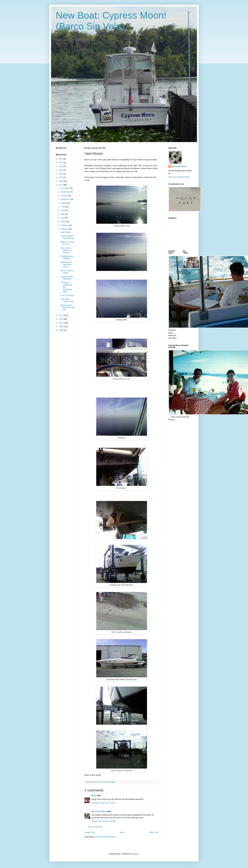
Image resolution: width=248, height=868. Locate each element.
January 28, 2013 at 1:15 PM (104, 803)
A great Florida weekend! (67, 278)
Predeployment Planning (67, 257)
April (63, 218)
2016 (61, 174)
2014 (61, 181)
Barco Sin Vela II (99, 811)
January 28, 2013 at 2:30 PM (104, 821)
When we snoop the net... (67, 243)
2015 (61, 177)
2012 (61, 315)
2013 (61, 185)
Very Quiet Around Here (67, 300)
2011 (61, 319)
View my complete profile (179, 177)
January (65, 229)
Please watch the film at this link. (68, 308)
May (63, 214)
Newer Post (90, 832)
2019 (61, 166)
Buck (94, 796)
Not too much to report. (67, 272)
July (63, 207)
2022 (61, 163)
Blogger (135, 854)
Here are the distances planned (66, 250)
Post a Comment (95, 827)
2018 (61, 170)
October (65, 196)
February (65, 225)
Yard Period (65, 232)
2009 (61, 327)
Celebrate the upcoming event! (66, 265)
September (66, 199)
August (64, 203)
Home (122, 832)
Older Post (154, 832)
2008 (61, 330)
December (66, 188)
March (64, 222)
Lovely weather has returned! (67, 237)
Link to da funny (67, 295)
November (66, 192)
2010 (61, 323)
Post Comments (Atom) (106, 837)
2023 (61, 159)
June (63, 210)
